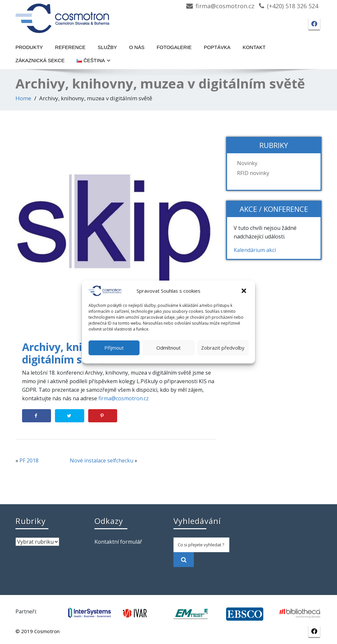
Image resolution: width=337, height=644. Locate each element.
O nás (137, 47)
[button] (245, 291)
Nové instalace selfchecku (102, 460)
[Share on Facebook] (37, 416)
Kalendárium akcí (255, 250)
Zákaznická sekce (40, 60)
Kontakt (254, 47)
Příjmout (114, 348)
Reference (70, 47)
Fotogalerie (174, 47)
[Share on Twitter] (69, 416)
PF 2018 (29, 460)
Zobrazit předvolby (223, 348)
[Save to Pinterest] (103, 416)
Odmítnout (168, 348)
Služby (107, 47)
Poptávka (217, 47)
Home (23, 98)
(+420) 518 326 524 (293, 6)
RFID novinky (253, 173)
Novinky (247, 163)
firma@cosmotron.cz (225, 6)
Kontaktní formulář (118, 542)
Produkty (29, 47)
